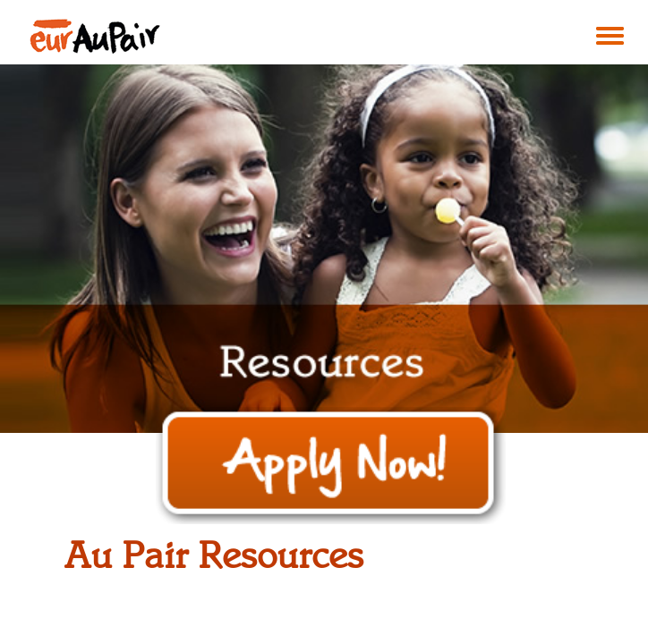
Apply (331, 466)
